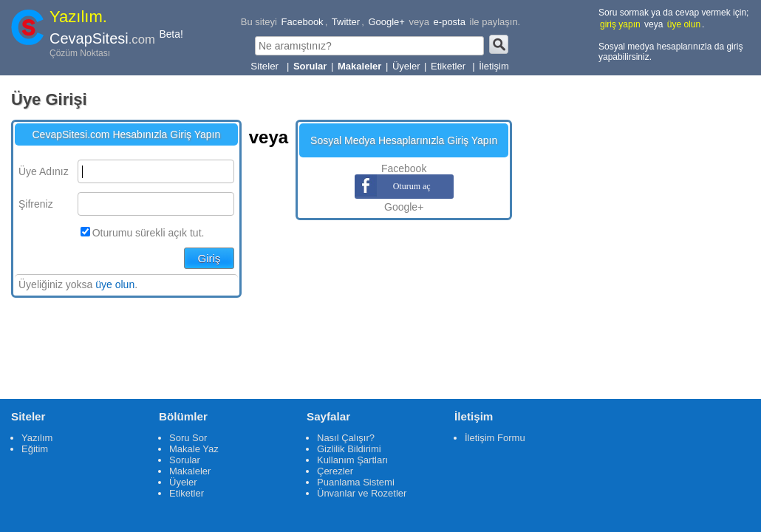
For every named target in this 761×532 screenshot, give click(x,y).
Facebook (303, 22)
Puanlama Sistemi (356, 482)
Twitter (346, 22)
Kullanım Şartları (352, 460)
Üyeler (406, 66)
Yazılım (37, 438)
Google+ (386, 22)
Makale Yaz (194, 449)
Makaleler (190, 471)
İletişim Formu (495, 438)
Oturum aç (404, 186)
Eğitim (35, 449)
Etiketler (450, 66)
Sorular (185, 460)
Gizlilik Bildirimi (349, 449)
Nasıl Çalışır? (346, 438)
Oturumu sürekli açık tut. (149, 233)
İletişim (494, 66)
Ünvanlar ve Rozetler (362, 493)
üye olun (684, 24)
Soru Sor (188, 438)
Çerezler (335, 471)
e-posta (450, 22)
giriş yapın (620, 24)
